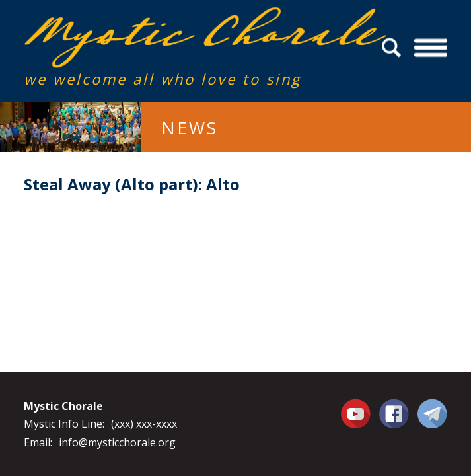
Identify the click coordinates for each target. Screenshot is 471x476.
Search (393, 48)
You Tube (357, 413)
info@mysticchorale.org (117, 442)
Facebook (394, 406)
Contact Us (432, 413)
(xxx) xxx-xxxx (144, 424)
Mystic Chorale (100, 21)
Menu (431, 48)
